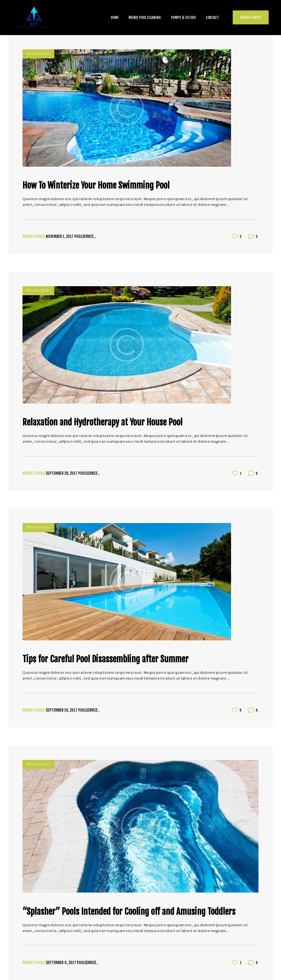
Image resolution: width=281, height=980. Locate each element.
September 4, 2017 (61, 963)
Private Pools (38, 54)
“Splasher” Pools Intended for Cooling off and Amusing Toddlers (129, 912)
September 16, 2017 (62, 710)
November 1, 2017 (60, 236)
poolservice (85, 236)
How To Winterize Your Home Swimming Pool (96, 186)
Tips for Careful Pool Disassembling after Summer (106, 659)
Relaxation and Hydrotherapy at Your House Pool (102, 422)
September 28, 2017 (62, 473)
